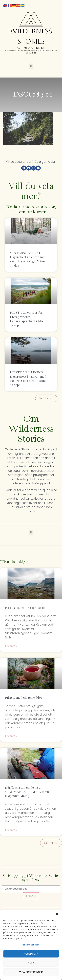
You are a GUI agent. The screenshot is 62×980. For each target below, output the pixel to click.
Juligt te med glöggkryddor (24, 698)
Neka (31, 963)
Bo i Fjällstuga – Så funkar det (26, 608)
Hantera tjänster (30, 945)
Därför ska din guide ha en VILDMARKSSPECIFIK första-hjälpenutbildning (28, 792)
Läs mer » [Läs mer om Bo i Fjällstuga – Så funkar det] (11, 646)
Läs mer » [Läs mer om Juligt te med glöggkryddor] (11, 736)
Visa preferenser (31, 972)
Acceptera (31, 954)
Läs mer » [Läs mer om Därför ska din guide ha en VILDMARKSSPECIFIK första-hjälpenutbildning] (11, 830)
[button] (57, 914)
